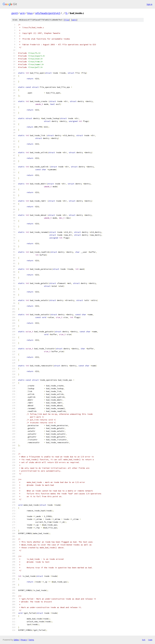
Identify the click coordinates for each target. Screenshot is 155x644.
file (67, 20)
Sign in (149, 4)
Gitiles (16, 640)
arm (22, 13)
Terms (31, 640)
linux (30, 13)
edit (74, 20)
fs (66, 13)
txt (144, 640)
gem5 (15, 13)
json (150, 640)
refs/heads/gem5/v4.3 (48, 13)
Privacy (24, 640)
